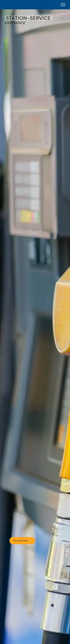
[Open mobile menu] (63, 5)
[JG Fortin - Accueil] (20, 5)
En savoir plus (22, 541)
